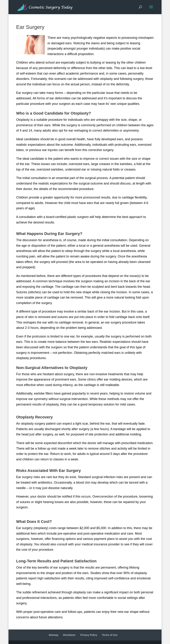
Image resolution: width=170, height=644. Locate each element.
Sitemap (53, 635)
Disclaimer (69, 635)
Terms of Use (110, 635)
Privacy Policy (89, 635)
